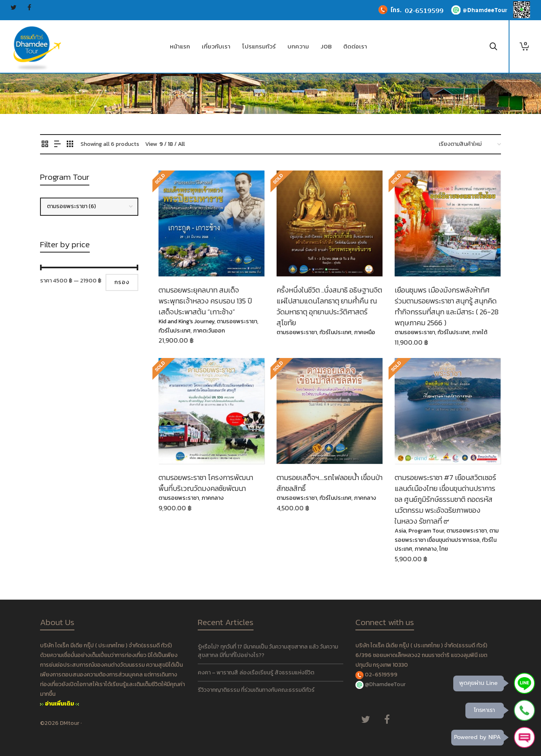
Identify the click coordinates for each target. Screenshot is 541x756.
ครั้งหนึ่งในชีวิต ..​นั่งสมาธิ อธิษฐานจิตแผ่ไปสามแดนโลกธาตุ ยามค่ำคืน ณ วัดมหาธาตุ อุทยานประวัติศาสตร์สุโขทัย (329, 306)
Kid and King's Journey (186, 321)
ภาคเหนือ (365, 332)
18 (170, 144)
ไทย (444, 549)
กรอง (122, 282)
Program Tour (426, 531)
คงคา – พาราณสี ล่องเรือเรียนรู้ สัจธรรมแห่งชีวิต (256, 673)
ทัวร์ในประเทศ (174, 331)
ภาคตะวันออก (209, 331)
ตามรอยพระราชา (237, 321)
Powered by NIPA (477, 737)
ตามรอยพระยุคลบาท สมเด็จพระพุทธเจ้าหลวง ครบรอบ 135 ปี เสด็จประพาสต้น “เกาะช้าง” (205, 301)
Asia (400, 531)
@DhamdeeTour (385, 684)
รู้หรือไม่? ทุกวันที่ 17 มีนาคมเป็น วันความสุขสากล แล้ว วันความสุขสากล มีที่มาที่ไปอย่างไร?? (268, 651)
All (181, 144)
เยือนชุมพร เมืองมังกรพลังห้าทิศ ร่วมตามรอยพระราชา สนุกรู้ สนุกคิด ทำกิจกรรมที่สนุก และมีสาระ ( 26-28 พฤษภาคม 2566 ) (447, 306)
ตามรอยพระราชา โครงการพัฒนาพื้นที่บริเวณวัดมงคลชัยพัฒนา (206, 483)
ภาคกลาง (212, 498)
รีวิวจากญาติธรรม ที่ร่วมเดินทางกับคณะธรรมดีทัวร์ (256, 690)
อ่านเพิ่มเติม (59, 704)
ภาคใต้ (480, 332)
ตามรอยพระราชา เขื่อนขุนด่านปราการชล (447, 535)
